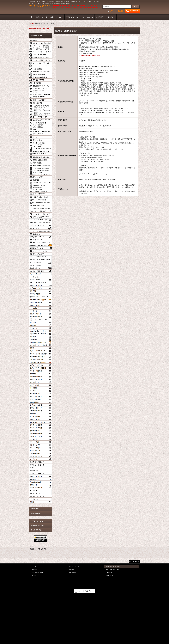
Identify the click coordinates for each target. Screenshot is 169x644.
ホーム (34, 566)
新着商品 (71, 569)
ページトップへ (135, 562)
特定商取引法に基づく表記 (113, 566)
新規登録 (121, 11)
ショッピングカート (38, 573)
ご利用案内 (35, 509)
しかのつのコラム (37, 530)
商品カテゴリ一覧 (74, 566)
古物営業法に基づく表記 (113, 569)
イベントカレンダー (38, 521)
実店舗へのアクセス (38, 525)
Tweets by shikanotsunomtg (39, 28)
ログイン (112, 11)
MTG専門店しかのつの (40, 6)
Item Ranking (73, 573)
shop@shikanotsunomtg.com (90, 55)
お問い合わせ (36, 513)
